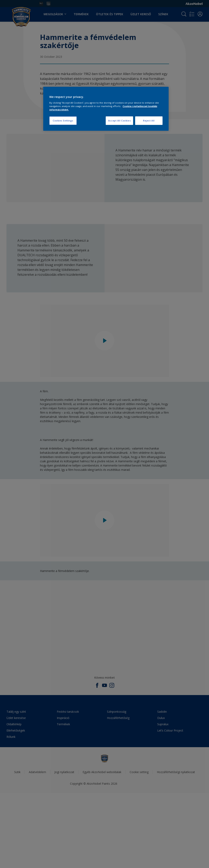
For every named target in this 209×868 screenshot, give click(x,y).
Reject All (149, 121)
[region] (106, 109)
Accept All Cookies (119, 121)
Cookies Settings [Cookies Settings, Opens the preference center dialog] (63, 121)
